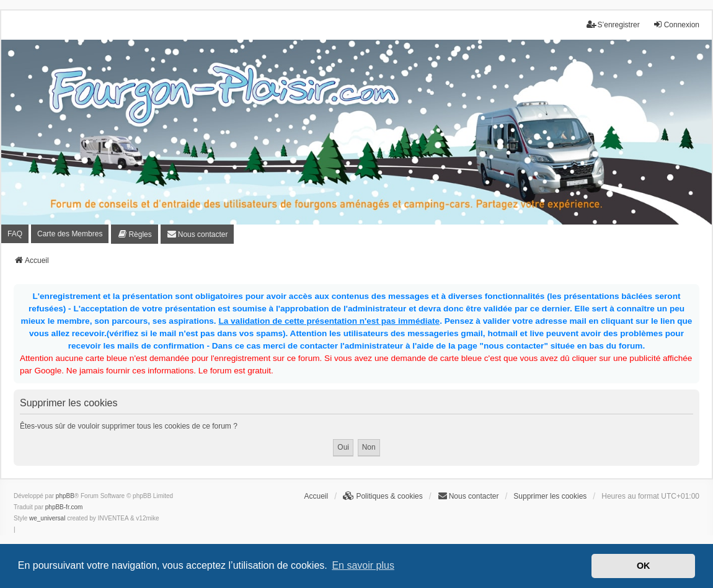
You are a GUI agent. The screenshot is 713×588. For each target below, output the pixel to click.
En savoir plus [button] (363, 565)
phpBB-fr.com (64, 507)
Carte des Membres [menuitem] (70, 234)
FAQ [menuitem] (15, 234)
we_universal (47, 518)
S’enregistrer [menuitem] (613, 24)
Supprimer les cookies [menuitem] (550, 496)
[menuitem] (134, 234)
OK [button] (644, 566)
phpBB (65, 496)
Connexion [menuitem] (676, 24)
